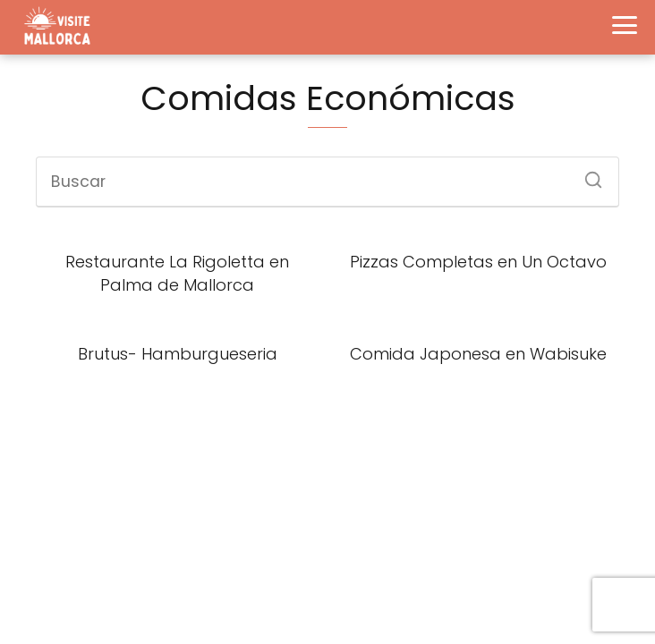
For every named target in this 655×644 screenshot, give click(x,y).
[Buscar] (587, 174)
